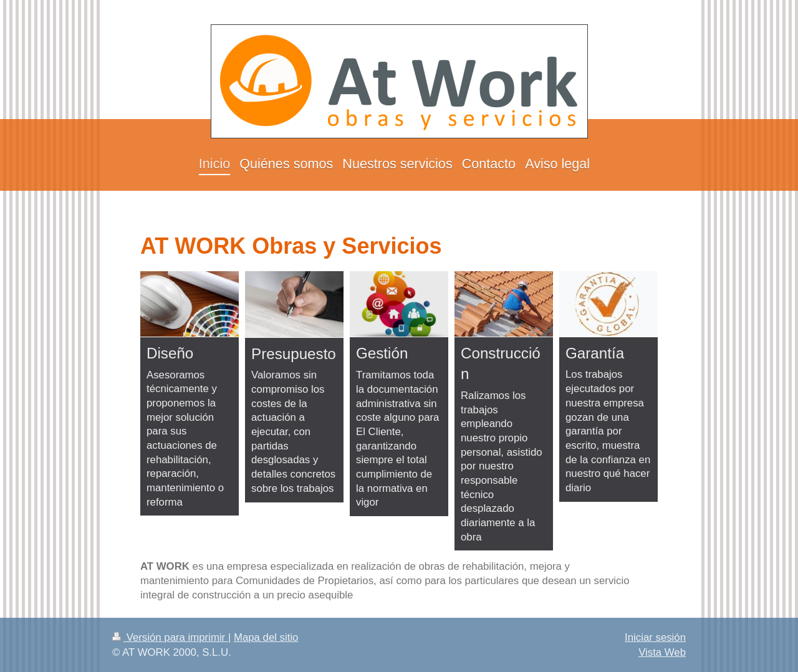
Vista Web (662, 652)
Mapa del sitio (266, 637)
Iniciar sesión (655, 637)
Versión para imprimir (170, 637)
